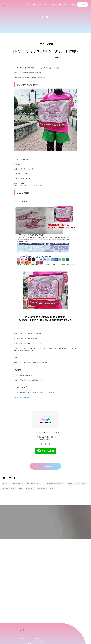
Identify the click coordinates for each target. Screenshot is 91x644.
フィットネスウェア (44, 4)
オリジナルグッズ (31, 4)
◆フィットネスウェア (9, 489)
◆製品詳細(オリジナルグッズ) (35, 484)
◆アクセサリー (30, 489)
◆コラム (52, 489)
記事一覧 (36, 639)
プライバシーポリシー (40, 642)
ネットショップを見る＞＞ (22, 397)
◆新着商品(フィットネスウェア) (77, 484)
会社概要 (72, 4)
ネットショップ (63, 4)
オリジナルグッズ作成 (25, 643)
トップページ (23, 639)
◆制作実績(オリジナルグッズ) (56, 484)
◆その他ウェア (42, 489)
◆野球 (21, 489)
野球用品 (54, 4)
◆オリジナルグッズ (18, 484)
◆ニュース (6, 484)
